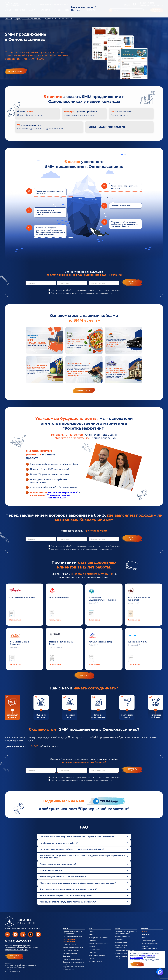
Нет (78, 10)
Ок (138, 965)
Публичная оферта (148, 941)
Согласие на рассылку (149, 944)
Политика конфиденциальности (17, 967)
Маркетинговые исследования (121, 957)
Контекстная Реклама (71, 950)
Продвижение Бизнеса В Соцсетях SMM (72, 933)
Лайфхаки (93, 941)
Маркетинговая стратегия (73, 959)
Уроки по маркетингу (97, 955)
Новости (92, 947)
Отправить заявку (132, 283)
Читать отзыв (15, 620)
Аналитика (119, 940)
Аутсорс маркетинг (70, 953)
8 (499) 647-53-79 (18, 941)
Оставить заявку (15, 71)
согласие (59, 293)
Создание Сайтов (69, 944)
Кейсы (117, 928)
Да (73, 10)
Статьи (91, 932)
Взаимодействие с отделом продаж (73, 963)
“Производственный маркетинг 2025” (59, 496)
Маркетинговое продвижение (121, 946)
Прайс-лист (145, 935)
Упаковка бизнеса (122, 942)
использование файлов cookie (142, 957)
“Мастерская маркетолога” (62, 492)
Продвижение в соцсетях (124, 950)
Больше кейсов (83, 390)
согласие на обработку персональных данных (74, 290)
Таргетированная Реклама (73, 947)
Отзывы (144, 932)
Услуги (66, 928)
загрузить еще (85, 676)
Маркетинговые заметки (98, 944)
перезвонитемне (15, 957)
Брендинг (67, 956)
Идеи (91, 935)
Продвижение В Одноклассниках (69, 940)
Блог (91, 928)
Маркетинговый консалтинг (73, 967)
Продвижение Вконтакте (72, 936)
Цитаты (92, 958)
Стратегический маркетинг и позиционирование (126, 933)
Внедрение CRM (69, 970)
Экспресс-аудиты (95, 961)
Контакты (144, 928)
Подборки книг (95, 950)
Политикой (115, 290)
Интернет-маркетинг (123, 936)
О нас (143, 938)
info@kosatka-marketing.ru (16, 950)
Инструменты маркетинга (99, 938)
